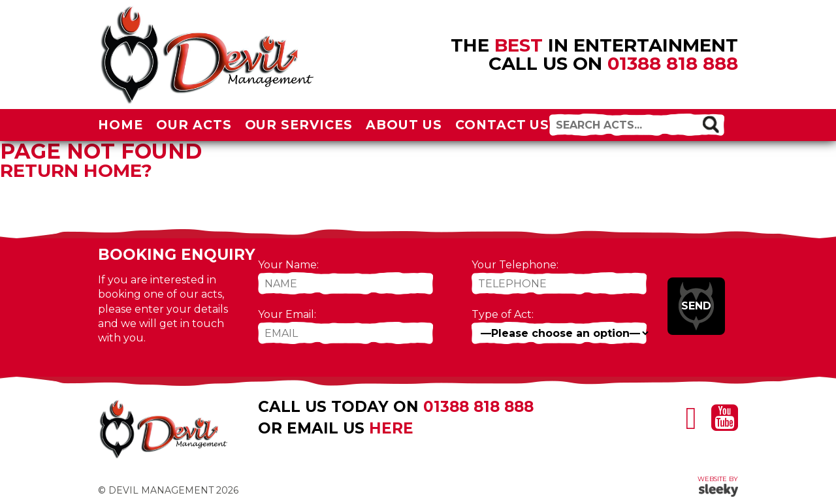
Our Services (299, 125)
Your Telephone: (515, 265)
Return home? (76, 170)
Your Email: (287, 314)
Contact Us (503, 125)
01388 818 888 (673, 63)
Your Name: (288, 265)
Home (121, 125)
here (391, 428)
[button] (710, 124)
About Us (404, 125)
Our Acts (194, 125)
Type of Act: (503, 314)
